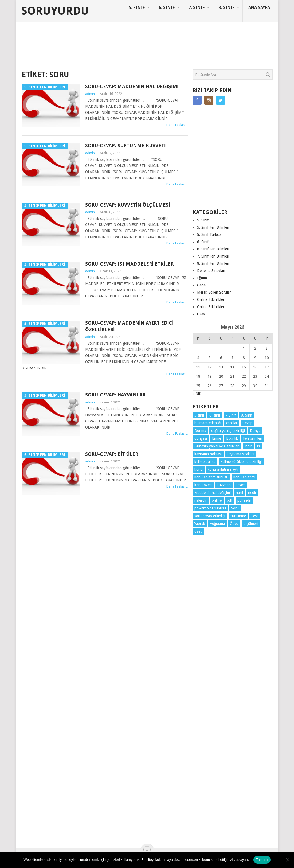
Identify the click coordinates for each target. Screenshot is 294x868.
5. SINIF (137, 8)
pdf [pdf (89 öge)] (230, 500)
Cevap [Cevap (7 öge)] (248, 423)
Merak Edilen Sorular (214, 292)
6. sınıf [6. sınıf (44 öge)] (215, 415)
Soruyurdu (55, 11)
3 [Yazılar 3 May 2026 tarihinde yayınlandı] (267, 348)
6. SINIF (167, 8)
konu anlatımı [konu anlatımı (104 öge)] (244, 477)
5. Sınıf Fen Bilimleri (213, 227)
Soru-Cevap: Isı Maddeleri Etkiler (129, 264)
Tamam (262, 860)
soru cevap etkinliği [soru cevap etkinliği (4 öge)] (210, 516)
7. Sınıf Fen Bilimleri (213, 256)
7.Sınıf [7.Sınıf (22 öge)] (231, 415)
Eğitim (202, 278)
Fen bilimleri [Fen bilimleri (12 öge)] (253, 438)
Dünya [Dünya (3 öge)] (255, 431)
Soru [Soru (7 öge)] (235, 508)
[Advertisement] (119, 49)
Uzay (201, 314)
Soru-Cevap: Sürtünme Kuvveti (125, 145)
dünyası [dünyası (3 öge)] (201, 438)
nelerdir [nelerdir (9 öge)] (201, 500)
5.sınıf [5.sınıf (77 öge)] (199, 415)
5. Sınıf (203, 220)
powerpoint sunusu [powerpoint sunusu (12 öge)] (210, 508)
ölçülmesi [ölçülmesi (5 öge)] (251, 524)
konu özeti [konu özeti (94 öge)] (203, 485)
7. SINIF (197, 8)
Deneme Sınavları (211, 271)
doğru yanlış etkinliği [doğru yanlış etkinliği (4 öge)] (228, 431)
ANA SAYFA (259, 8)
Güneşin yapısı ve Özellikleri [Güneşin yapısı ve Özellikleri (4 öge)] (217, 446)
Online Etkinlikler (211, 299)
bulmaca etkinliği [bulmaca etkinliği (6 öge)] (208, 423)
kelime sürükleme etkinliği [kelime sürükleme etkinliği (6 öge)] (241, 462)
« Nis (197, 393)
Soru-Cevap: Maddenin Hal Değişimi (132, 86)
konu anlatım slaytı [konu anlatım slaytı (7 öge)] (223, 469)
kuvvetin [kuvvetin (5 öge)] (224, 485)
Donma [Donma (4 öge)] (200, 431)
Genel (202, 285)
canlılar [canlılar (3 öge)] (232, 423)
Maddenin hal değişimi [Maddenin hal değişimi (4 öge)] (213, 493)
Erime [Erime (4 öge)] (217, 438)
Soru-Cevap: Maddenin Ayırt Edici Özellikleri (129, 326)
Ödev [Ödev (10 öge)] (234, 524)
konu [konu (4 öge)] (199, 469)
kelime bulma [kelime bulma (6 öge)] (205, 462)
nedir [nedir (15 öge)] (252, 493)
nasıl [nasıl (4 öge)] (239, 493)
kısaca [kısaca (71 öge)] (241, 485)
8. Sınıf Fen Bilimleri (213, 263)
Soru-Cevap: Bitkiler (112, 454)
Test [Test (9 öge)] (254, 516)
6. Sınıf (203, 242)
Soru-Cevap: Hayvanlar (115, 395)
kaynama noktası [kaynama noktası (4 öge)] (208, 454)
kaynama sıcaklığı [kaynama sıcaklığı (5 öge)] (241, 454)
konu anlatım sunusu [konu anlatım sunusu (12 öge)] (211, 477)
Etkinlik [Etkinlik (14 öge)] (232, 438)
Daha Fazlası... (177, 125)
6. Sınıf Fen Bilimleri (213, 249)
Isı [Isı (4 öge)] (259, 446)
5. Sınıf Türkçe (209, 235)
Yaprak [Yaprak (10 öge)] (200, 524)
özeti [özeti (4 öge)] (198, 531)
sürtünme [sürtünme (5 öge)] (238, 516)
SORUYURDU (247, 42)
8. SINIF (226, 8)
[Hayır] (287, 860)
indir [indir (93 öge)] (248, 446)
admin (90, 94)
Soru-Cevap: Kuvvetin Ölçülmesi (128, 205)
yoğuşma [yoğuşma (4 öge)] (218, 524)
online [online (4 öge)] (217, 500)
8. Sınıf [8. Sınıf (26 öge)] (247, 415)
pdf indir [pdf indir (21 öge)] (244, 500)
